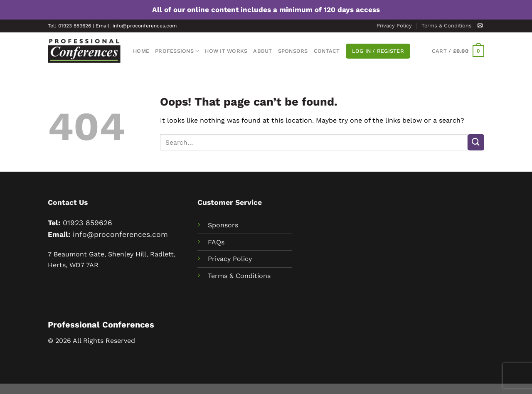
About (262, 51)
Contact (327, 51)
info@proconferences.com (120, 234)
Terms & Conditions (447, 26)
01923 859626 (87, 223)
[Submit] (476, 142)
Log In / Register (378, 51)
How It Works (226, 51)
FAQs (216, 242)
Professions (177, 51)
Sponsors (293, 51)
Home (141, 51)
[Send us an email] (480, 26)
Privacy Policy (394, 26)
